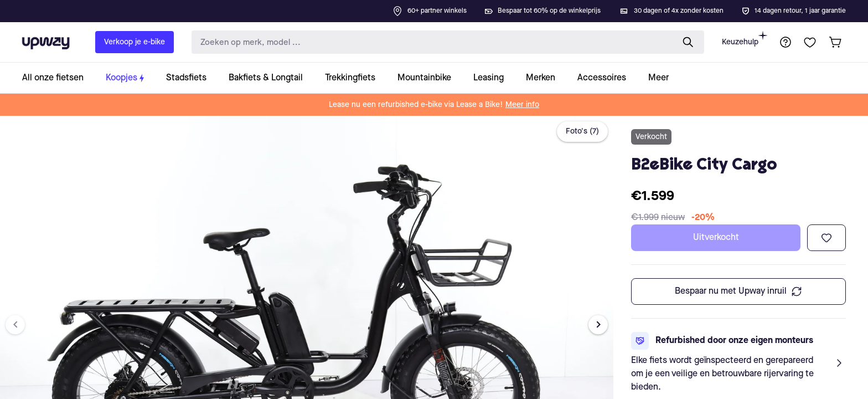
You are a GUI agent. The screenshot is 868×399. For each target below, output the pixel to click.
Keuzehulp (745, 39)
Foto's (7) (582, 131)
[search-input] (430, 42)
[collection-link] (58, 78)
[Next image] (598, 324)
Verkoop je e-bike (135, 42)
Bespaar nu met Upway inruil (738, 291)
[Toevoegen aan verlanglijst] (826, 238)
